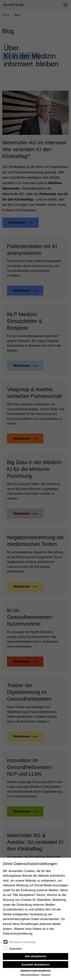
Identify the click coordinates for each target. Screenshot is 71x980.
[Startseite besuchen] (15, 5)
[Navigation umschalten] (65, 5)
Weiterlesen (17, 223)
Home (6, 15)
